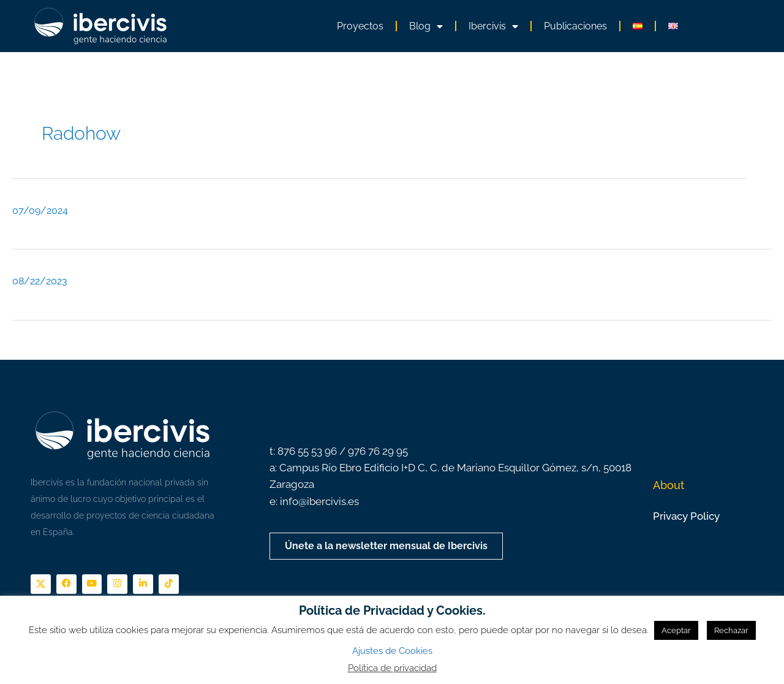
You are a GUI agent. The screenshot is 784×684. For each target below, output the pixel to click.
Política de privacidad (392, 668)
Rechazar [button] (731, 630)
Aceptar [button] (676, 630)
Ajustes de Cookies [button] (392, 651)
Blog (426, 26)
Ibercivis (493, 26)
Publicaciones (575, 26)
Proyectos (360, 26)
